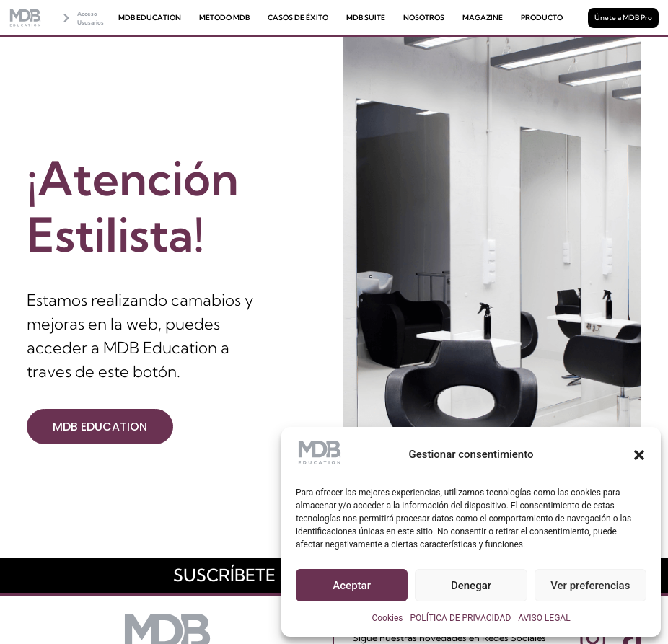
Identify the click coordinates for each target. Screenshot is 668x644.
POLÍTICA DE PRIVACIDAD (460, 618)
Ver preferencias (590, 586)
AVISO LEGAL (544, 618)
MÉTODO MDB (224, 18)
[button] (639, 455)
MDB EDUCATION (150, 18)
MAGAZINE (483, 18)
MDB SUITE (366, 18)
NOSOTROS (424, 18)
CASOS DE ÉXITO (298, 18)
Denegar (471, 586)
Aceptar (352, 586)
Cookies (387, 618)
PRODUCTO (542, 18)
